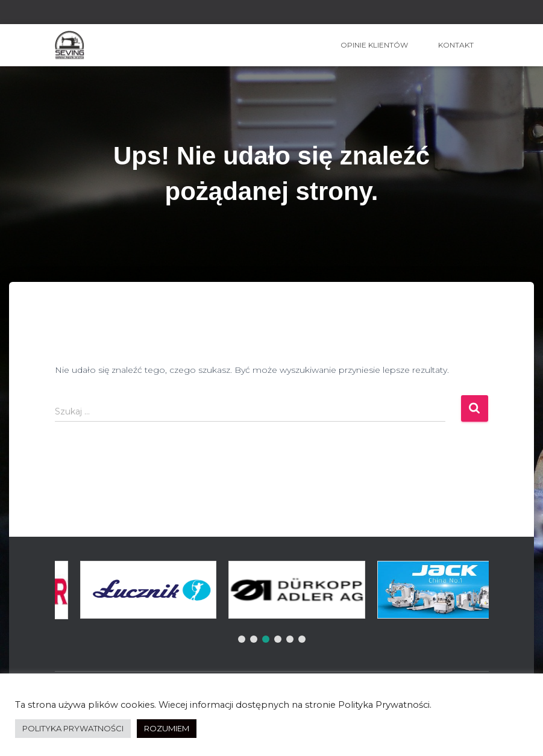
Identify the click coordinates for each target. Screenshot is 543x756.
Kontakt (456, 45)
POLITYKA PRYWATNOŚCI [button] (73, 728)
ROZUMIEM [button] (167, 728)
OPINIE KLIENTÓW (374, 45)
